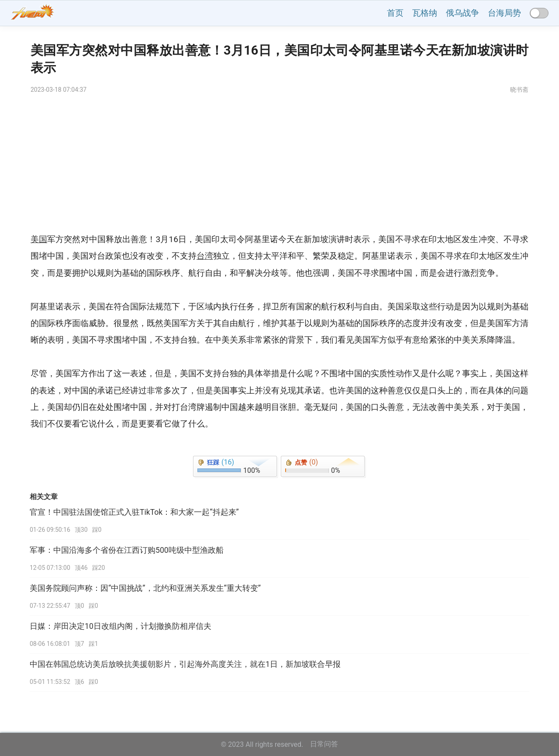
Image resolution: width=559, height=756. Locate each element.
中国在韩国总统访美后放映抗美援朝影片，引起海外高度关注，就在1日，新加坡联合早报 (185, 664)
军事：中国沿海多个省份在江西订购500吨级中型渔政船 (127, 550)
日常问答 (324, 744)
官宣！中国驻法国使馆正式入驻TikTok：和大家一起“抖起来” (134, 512)
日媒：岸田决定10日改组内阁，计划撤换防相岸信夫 (121, 626)
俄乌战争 (462, 13)
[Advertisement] (279, 166)
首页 (395, 13)
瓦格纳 (425, 13)
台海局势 (504, 13)
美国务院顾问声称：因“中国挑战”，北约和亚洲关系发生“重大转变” (145, 588)
